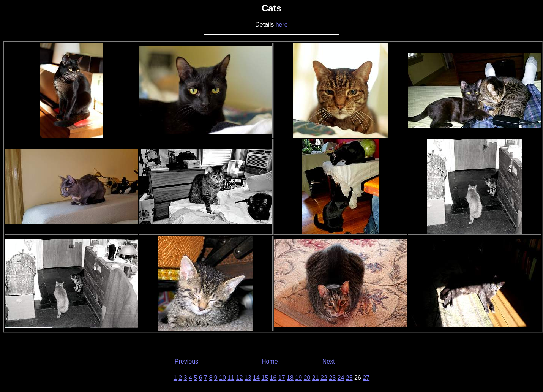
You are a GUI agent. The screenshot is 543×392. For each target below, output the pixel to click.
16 (273, 378)
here (282, 24)
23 (332, 378)
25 (349, 378)
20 (307, 378)
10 (223, 378)
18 (290, 378)
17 (282, 378)
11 (231, 378)
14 (256, 378)
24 (341, 378)
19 (298, 378)
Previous (186, 361)
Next (329, 361)
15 (265, 378)
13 (248, 378)
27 (366, 378)
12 (240, 378)
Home (270, 361)
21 (316, 378)
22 (324, 378)
